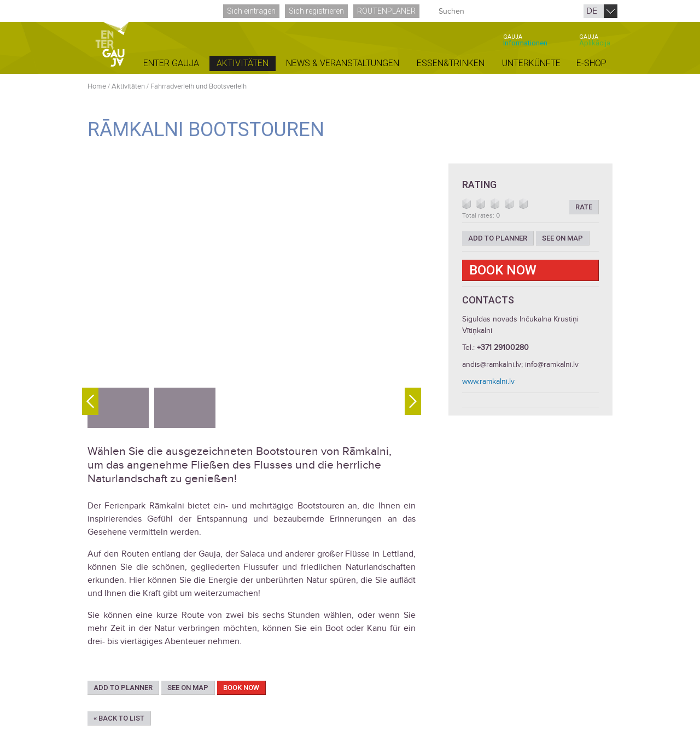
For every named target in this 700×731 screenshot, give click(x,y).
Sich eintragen (251, 11)
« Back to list (119, 718)
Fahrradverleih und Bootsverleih (199, 86)
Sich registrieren (316, 11)
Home (97, 86)
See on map (188, 688)
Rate (584, 207)
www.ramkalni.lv (488, 381)
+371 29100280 (503, 347)
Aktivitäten (128, 86)
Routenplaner (386, 11)
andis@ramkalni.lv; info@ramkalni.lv (520, 364)
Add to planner (123, 688)
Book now (241, 688)
